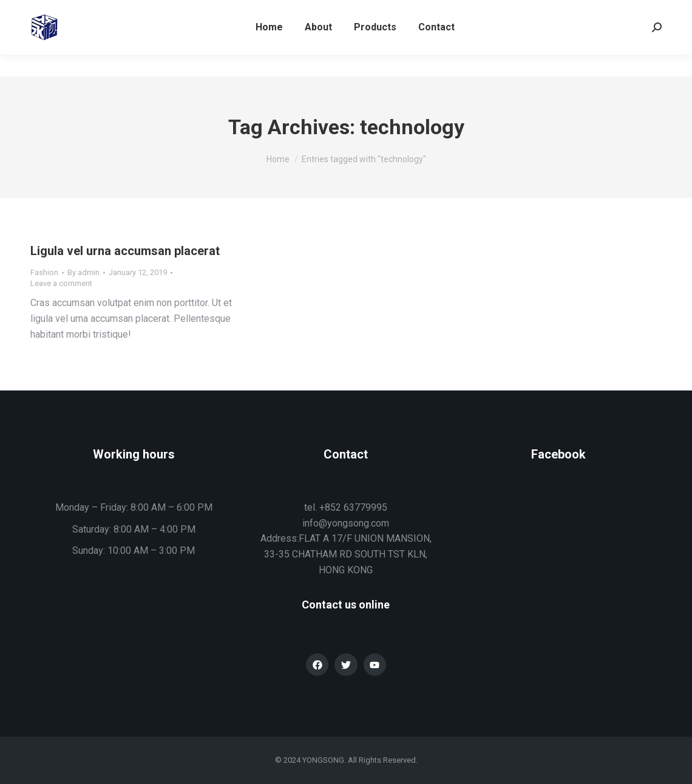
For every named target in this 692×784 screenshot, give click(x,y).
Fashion (44, 272)
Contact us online (346, 605)
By (83, 272)
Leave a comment (61, 283)
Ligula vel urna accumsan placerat (125, 251)
